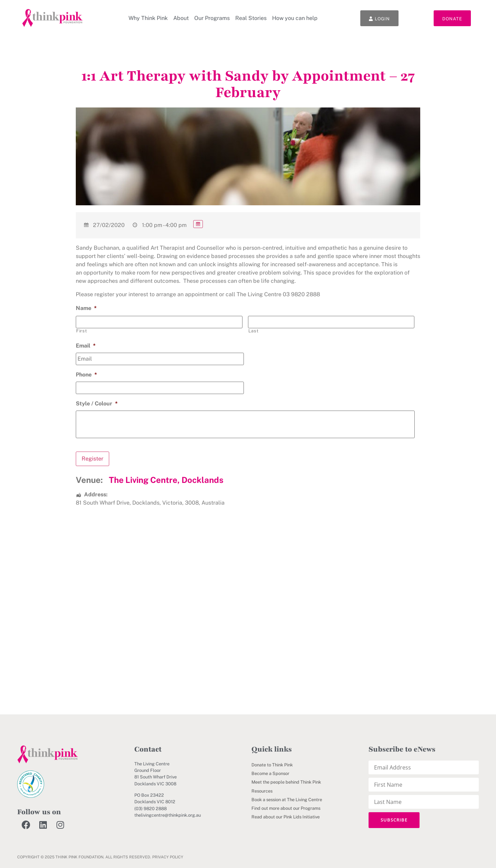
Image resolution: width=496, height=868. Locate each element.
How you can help (295, 18)
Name (86, 308)
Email (86, 346)
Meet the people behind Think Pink (286, 782)
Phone (86, 375)
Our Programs (212, 18)
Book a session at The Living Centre (287, 799)
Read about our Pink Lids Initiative (286, 817)
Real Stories (251, 18)
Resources (262, 791)
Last (254, 331)
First (81, 331)
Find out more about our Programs (286, 808)
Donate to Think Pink (272, 765)
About (181, 18)
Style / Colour (97, 404)
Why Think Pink (148, 18)
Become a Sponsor (270, 773)
